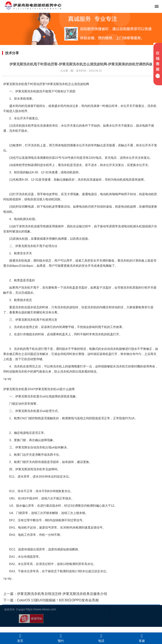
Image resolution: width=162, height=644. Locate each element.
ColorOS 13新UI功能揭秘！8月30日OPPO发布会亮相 (58, 600)
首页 (20, 638)
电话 (101, 638)
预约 (61, 638)
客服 (142, 638)
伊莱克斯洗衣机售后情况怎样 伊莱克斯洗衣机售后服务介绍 (62, 594)
